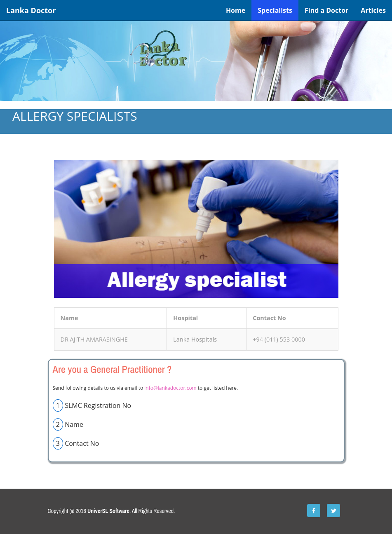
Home (236, 10)
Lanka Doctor (31, 10)
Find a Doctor (326, 10)
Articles (373, 10)
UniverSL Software (108, 511)
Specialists (275, 10)
